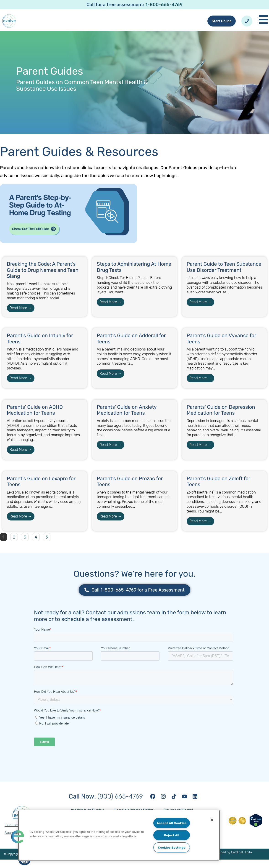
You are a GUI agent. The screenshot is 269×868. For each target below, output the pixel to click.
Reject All (172, 835)
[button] (18, 836)
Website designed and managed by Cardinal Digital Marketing (216, 862)
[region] (119, 835)
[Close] (210, 820)
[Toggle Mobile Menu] (264, 25)
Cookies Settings (172, 847)
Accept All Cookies (171, 822)
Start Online (220, 25)
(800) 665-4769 (103, 804)
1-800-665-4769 (164, 5)
